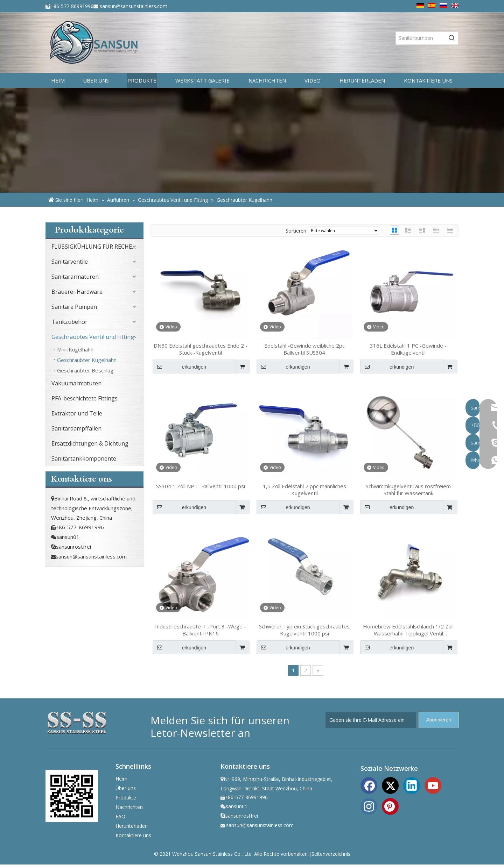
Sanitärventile (70, 262)
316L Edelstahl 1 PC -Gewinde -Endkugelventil (408, 349)
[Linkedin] (412, 785)
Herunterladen (132, 826)
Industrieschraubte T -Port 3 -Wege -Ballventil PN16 (201, 630)
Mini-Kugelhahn (75, 349)
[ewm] (72, 796)
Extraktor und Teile (77, 413)
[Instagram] (369, 806)
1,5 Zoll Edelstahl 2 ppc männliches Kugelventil (304, 490)
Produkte (126, 798)
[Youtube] (433, 785)
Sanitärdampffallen (76, 428)
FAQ (120, 816)
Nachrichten (129, 807)
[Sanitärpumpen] (421, 38)
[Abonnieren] (439, 720)
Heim (121, 779)
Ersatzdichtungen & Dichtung (90, 443)
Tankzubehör (69, 322)
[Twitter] (390, 785)
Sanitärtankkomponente (84, 458)
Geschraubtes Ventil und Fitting (93, 337)
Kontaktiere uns (133, 835)
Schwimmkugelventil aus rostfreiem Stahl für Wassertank (408, 490)
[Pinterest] (390, 806)
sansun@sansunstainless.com (134, 6)
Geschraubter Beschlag (85, 370)
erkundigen (179, 367)
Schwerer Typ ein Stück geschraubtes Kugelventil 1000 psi (304, 630)
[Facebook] (369, 785)
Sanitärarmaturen (75, 277)
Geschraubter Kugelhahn (87, 360)
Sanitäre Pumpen (74, 307)
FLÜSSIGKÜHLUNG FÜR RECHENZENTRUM (97, 247)
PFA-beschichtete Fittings (85, 398)
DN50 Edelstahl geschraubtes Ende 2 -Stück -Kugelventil (201, 349)
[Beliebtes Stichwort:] (452, 38)
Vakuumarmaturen (76, 383)
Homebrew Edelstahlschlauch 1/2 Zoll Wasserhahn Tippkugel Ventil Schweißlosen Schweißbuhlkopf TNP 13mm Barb (408, 630)
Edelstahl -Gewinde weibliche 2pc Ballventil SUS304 (304, 349)
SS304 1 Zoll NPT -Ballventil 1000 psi (201, 486)
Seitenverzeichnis (331, 854)
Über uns (126, 788)
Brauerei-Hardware (77, 292)
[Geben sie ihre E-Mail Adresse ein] (371, 720)
